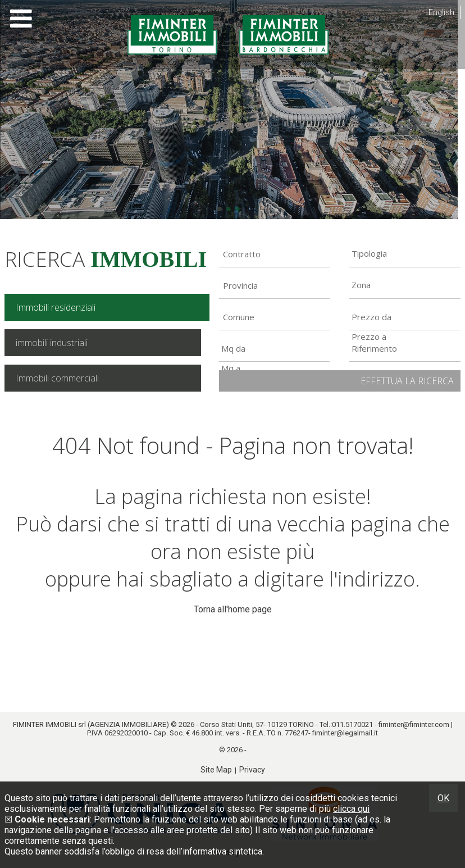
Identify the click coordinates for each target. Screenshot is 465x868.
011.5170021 (352, 724)
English (441, 12)
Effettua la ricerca (407, 381)
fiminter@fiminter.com (414, 724)
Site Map (216, 770)
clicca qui (351, 809)
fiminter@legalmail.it (345, 733)
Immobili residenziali (56, 307)
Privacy (252, 770)
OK (443, 798)
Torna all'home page (233, 609)
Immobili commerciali (57, 378)
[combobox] (275, 254)
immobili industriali (52, 343)
